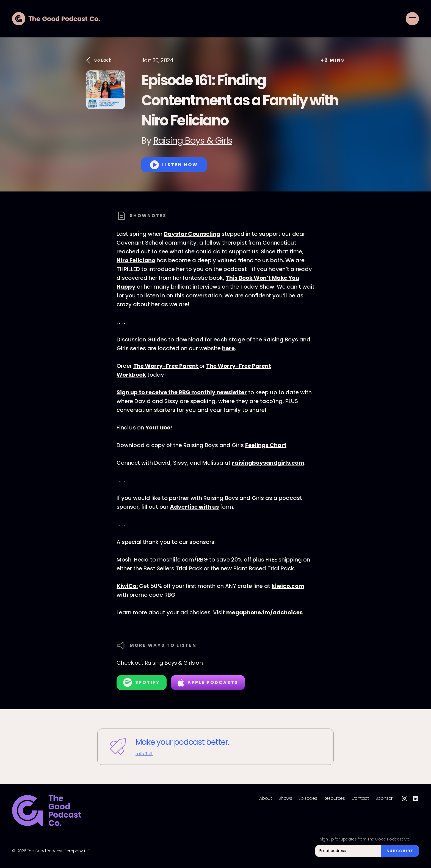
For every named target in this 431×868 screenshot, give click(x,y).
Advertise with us (194, 507)
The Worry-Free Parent (166, 366)
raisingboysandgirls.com (268, 463)
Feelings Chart (266, 445)
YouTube (158, 428)
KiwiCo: (127, 586)
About (266, 798)
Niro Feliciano (136, 260)
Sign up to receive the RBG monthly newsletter (182, 392)
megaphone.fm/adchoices (264, 612)
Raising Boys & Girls (193, 140)
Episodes (308, 798)
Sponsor (384, 798)
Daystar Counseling (192, 234)
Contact (360, 798)
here (228, 348)
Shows (285, 798)
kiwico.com (288, 586)
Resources (334, 798)
